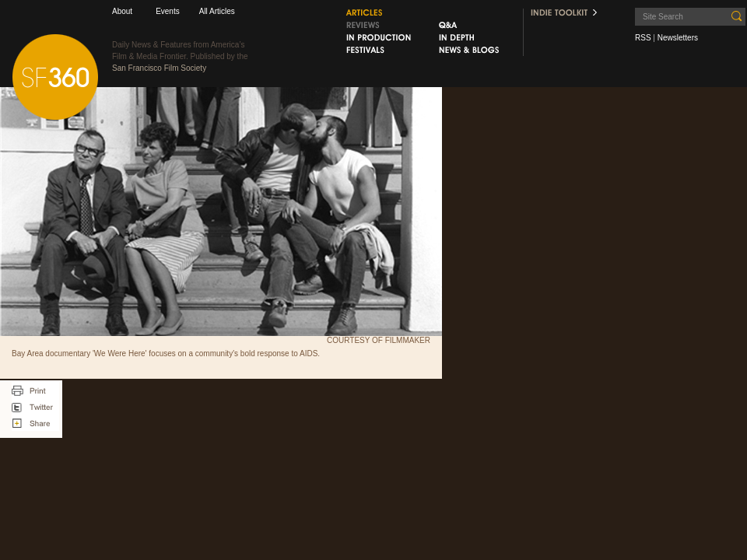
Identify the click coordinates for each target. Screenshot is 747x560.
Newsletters (678, 38)
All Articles (217, 11)
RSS (643, 38)
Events (168, 11)
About (122, 11)
